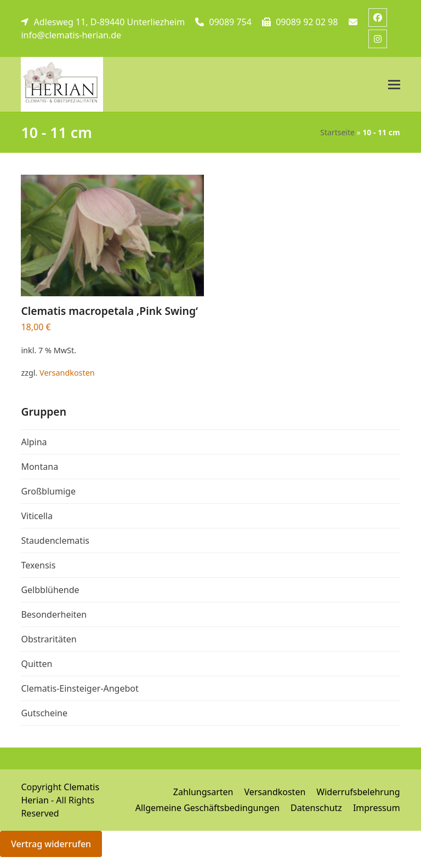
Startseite (337, 132)
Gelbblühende (50, 590)
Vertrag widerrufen (51, 844)
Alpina (34, 442)
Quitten (36, 664)
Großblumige (48, 491)
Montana (39, 467)
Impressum (377, 808)
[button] (394, 85)
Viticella (37, 516)
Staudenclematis (55, 541)
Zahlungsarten (203, 792)
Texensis (38, 565)
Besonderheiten (54, 614)
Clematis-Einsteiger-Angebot (79, 688)
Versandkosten (67, 373)
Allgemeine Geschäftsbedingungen (207, 808)
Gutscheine (44, 713)
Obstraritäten (49, 639)
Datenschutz (316, 808)
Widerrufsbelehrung (358, 792)
